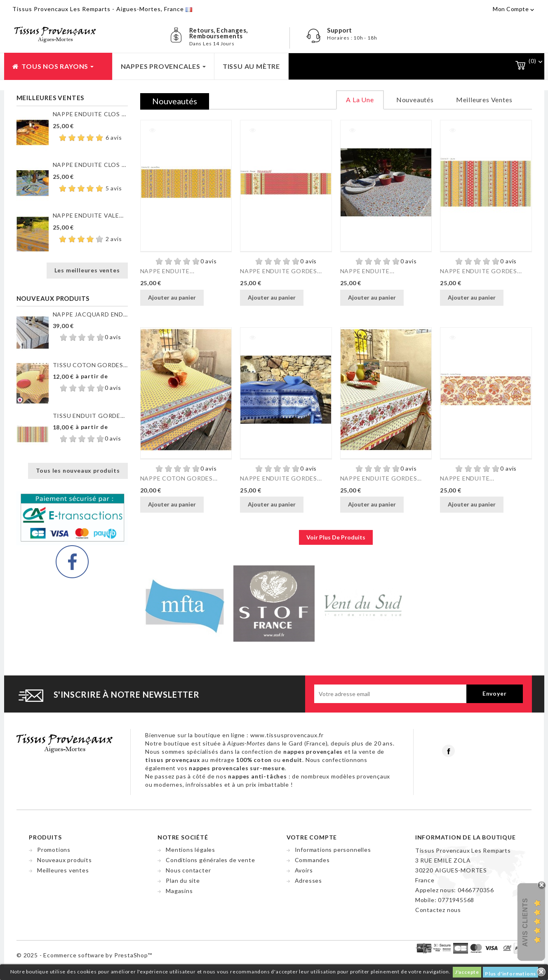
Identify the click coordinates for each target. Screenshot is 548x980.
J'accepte (467, 972)
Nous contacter (188, 870)
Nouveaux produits (65, 860)
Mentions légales (191, 850)
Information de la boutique (466, 837)
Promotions (54, 850)
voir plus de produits (336, 537)
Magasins (179, 891)
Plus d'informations (510, 974)
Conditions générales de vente (210, 860)
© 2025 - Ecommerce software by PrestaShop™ (84, 955)
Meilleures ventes (63, 870)
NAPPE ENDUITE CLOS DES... (90, 114)
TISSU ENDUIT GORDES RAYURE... (90, 416)
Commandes (312, 860)
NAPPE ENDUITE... (167, 271)
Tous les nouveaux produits (78, 470)
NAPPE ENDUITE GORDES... (281, 271)
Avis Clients (525, 923)
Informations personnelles (333, 850)
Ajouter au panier (172, 297)
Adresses (308, 880)
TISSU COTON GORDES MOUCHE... (90, 365)
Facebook (448, 751)
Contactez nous (438, 910)
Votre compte (312, 837)
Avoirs (304, 870)
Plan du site (183, 880)
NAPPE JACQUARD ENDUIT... (90, 314)
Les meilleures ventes (87, 270)
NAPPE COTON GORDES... (179, 478)
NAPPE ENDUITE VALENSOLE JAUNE (90, 215)
